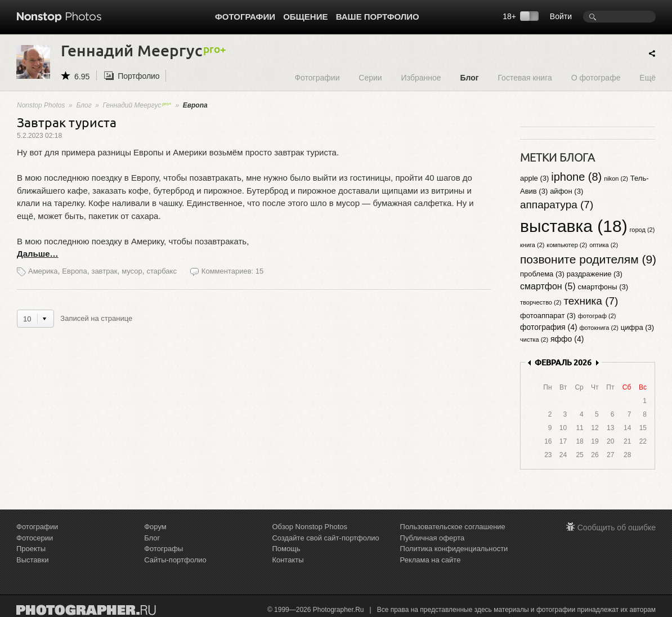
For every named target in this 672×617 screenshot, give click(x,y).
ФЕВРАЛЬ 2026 (563, 362)
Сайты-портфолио (175, 560)
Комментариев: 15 (232, 271)
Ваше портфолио (378, 17)
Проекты (31, 549)
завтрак (104, 271)
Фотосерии (35, 538)
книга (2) (532, 245)
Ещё (648, 77)
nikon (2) (616, 178)
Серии (370, 77)
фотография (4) (549, 327)
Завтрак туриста (67, 122)
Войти (561, 16)
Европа (74, 271)
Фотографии (245, 17)
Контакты (288, 560)
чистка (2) (534, 339)
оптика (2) (604, 245)
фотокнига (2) (599, 328)
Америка (43, 271)
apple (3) (534, 178)
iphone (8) (576, 177)
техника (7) (591, 301)
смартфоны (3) (603, 287)
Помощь (286, 549)
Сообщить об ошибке (617, 527)
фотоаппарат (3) (548, 316)
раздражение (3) (595, 274)
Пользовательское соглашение (453, 527)
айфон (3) (566, 191)
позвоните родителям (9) (588, 259)
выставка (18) (574, 226)
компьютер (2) (567, 245)
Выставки (32, 560)
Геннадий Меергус (137, 105)
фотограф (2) (597, 316)
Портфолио (139, 76)
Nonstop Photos (41, 105)
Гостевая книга (525, 77)
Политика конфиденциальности (454, 549)
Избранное (421, 77)
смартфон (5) (548, 286)
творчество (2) (541, 302)
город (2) (642, 230)
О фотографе (596, 77)
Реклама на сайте (431, 560)
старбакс (161, 271)
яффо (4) (567, 339)
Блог (469, 77)
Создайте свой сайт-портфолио (325, 538)
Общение (305, 17)
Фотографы (163, 549)
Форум (155, 527)
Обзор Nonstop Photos (310, 527)
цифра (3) (637, 327)
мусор (132, 271)
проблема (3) (542, 274)
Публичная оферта (433, 538)
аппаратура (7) (557, 205)
